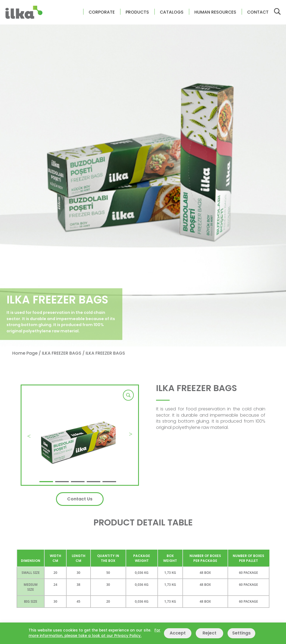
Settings (241, 633)
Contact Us (80, 499)
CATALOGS (172, 12)
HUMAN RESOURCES (215, 12)
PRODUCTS (137, 12)
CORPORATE (102, 12)
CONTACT (258, 12)
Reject (209, 633)
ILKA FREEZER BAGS (62, 353)
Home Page (25, 353)
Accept (178, 633)
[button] (46, 482)
